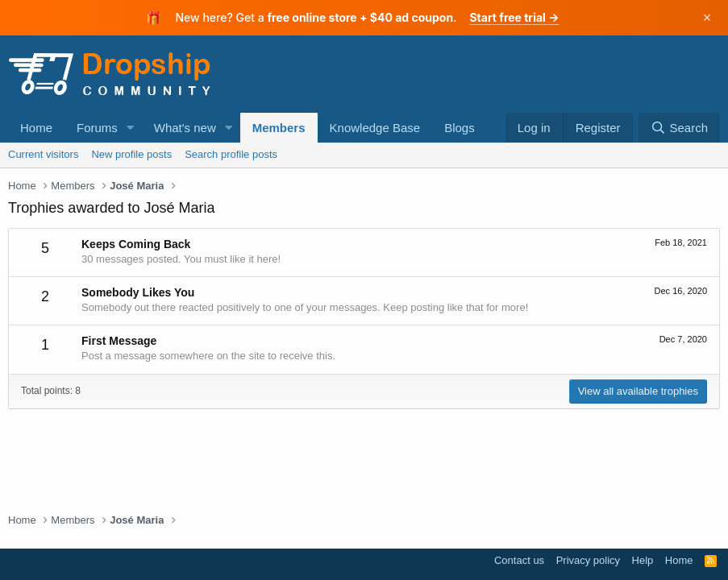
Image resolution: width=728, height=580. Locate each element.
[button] (131, 128)
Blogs (460, 128)
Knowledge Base (375, 128)
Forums (97, 128)
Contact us (519, 560)
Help (643, 560)
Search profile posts (231, 154)
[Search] (679, 128)
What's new (185, 128)
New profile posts (131, 154)
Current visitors (43, 154)
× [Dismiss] (707, 18)
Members (279, 128)
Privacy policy (588, 560)
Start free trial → (514, 17)
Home (36, 128)
